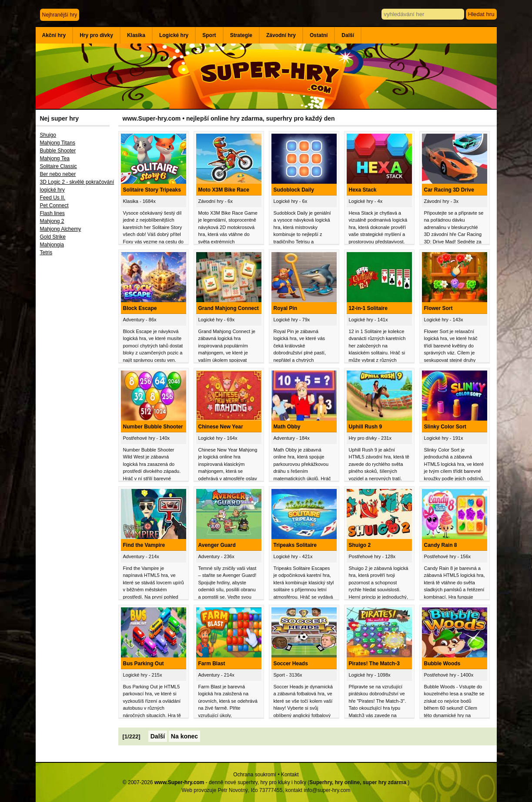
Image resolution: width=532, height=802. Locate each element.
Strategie (241, 35)
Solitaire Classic (59, 166)
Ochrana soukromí (255, 775)
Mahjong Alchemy (61, 229)
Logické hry (174, 35)
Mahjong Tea (55, 158)
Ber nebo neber (58, 174)
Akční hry (54, 35)
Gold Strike (53, 237)
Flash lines (52, 213)
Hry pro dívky (96, 35)
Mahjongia (52, 245)
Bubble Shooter (58, 151)
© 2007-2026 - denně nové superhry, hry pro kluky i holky (214, 782)
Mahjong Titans (58, 143)
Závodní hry (281, 35)
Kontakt (290, 775)
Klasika (136, 35)
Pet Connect (54, 206)
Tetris (46, 253)
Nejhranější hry (60, 15)
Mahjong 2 (52, 221)
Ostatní (319, 35)
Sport (209, 35)
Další (348, 35)
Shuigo (48, 135)
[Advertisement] (77, 403)
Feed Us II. (53, 198)
